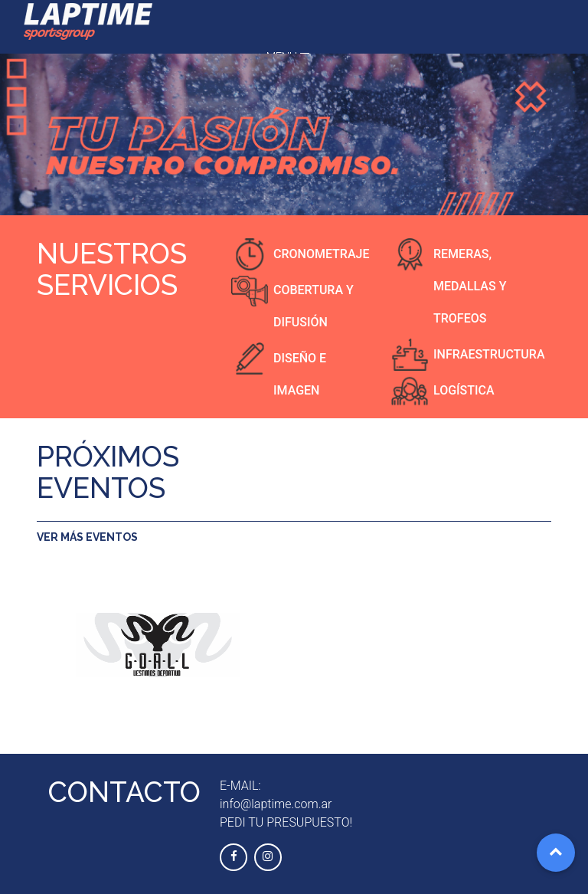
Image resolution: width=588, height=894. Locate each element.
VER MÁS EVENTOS (87, 537)
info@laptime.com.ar (276, 804)
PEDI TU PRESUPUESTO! (286, 822)
